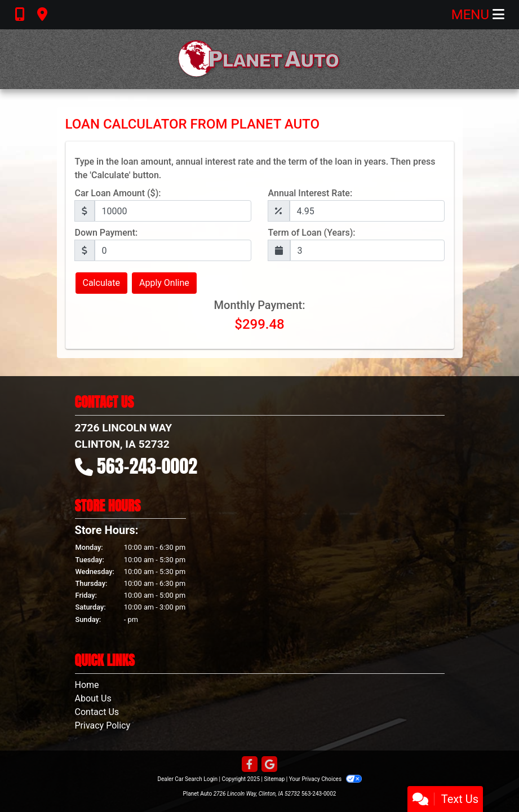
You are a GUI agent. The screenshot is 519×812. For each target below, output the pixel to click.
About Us (93, 698)
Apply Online (164, 283)
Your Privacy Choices (325, 779)
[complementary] (485, 778)
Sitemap (274, 779)
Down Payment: (107, 233)
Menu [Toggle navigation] (478, 15)
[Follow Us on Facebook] (250, 765)
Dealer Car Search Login (187, 779)
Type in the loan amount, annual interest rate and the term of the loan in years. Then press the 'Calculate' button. (255, 168)
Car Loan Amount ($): (118, 193)
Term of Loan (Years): (312, 233)
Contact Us (97, 712)
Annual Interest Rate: (310, 193)
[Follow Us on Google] (269, 765)
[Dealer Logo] (260, 59)
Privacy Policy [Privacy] (103, 725)
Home (87, 685)
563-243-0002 (147, 466)
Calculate (102, 283)
